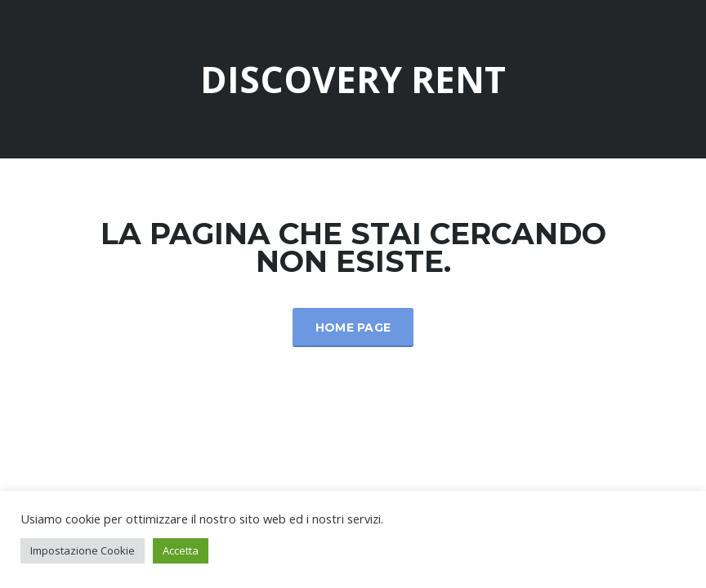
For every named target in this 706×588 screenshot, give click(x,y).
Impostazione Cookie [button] (83, 550)
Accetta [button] (181, 550)
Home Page (353, 327)
